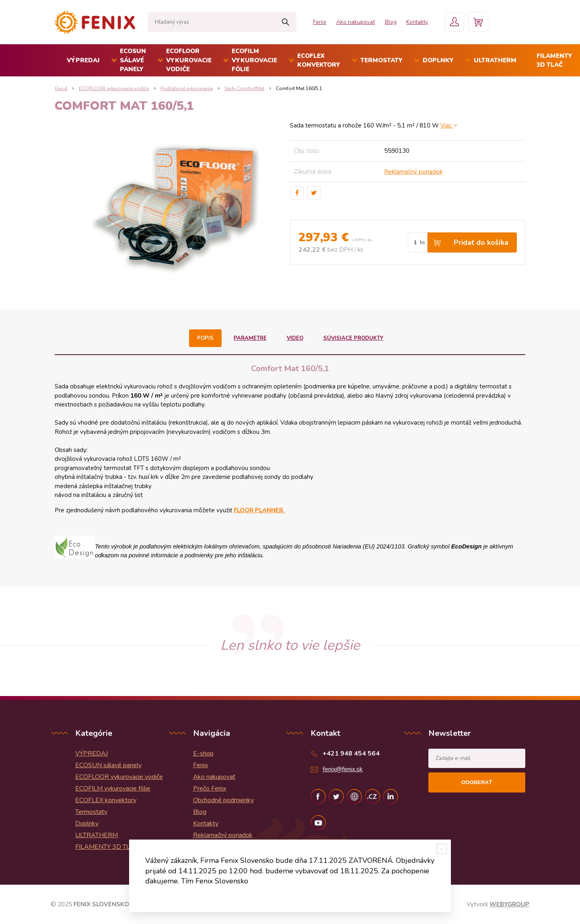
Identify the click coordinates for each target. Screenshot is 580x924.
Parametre (250, 338)
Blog (388, 22)
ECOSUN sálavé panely (133, 60)
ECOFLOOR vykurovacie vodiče (189, 60)
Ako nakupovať (352, 22)
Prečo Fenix (210, 788)
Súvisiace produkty (353, 338)
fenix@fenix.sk (343, 769)
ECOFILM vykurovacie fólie (254, 60)
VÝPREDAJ (83, 60)
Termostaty (382, 60)
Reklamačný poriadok (413, 172)
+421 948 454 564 (351, 754)
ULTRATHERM (495, 60)
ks (423, 242)
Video (295, 338)
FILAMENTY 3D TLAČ (107, 847)
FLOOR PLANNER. (259, 510)
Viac (449, 125)
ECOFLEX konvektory (319, 61)
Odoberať (477, 782)
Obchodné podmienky (223, 800)
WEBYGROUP (509, 904)
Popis (205, 338)
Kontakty (415, 22)
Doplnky (438, 60)
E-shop (203, 754)
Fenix (316, 22)
